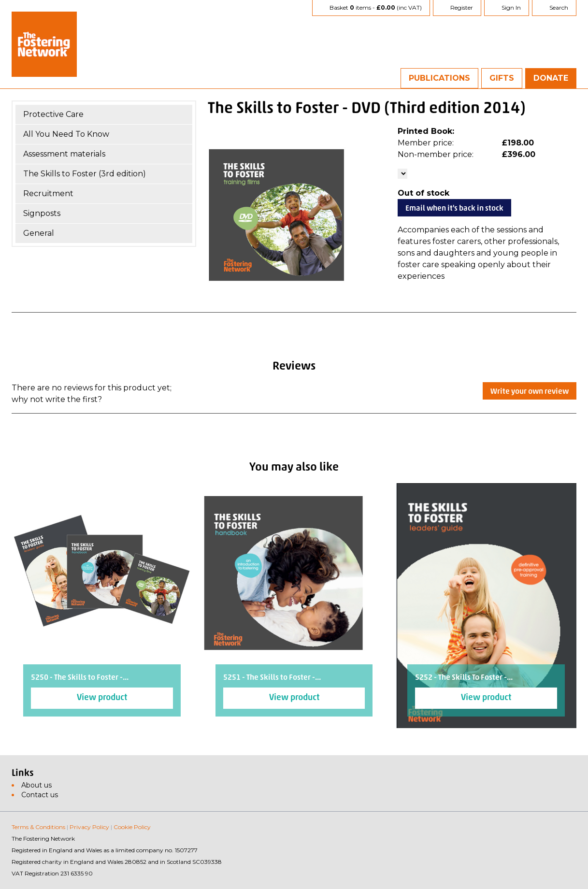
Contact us (40, 795)
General (39, 233)
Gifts (502, 78)
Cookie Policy (132, 827)
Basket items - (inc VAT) (376, 7)
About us (36, 785)
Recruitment (48, 194)
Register (462, 7)
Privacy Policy (89, 827)
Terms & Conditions (38, 827)
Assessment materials (64, 154)
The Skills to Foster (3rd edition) (85, 174)
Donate (551, 78)
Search (559, 7)
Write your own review (530, 392)
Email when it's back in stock (454, 209)
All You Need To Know (66, 134)
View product (102, 698)
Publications (439, 78)
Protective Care (53, 114)
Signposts (42, 213)
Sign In (511, 7)
